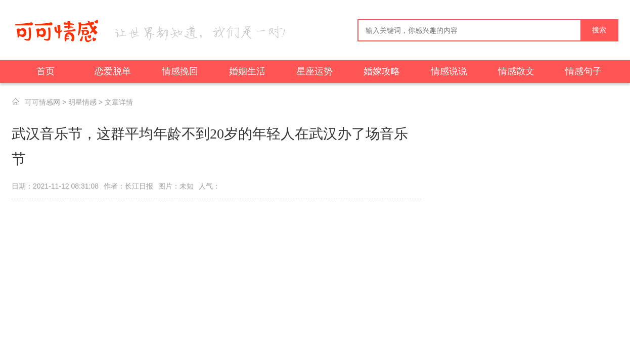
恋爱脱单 (113, 71)
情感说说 (449, 71)
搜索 (599, 30)
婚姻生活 (247, 71)
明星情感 (82, 102)
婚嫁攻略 (382, 71)
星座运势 (314, 71)
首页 (46, 71)
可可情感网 (42, 102)
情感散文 (516, 71)
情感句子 (583, 71)
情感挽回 (180, 71)
